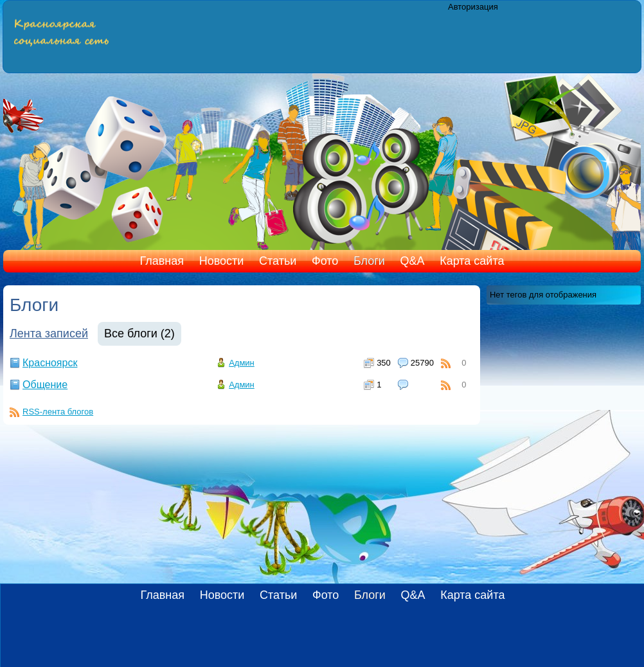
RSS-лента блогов (58, 412)
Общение (45, 385)
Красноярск (50, 363)
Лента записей (49, 333)
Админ (242, 363)
